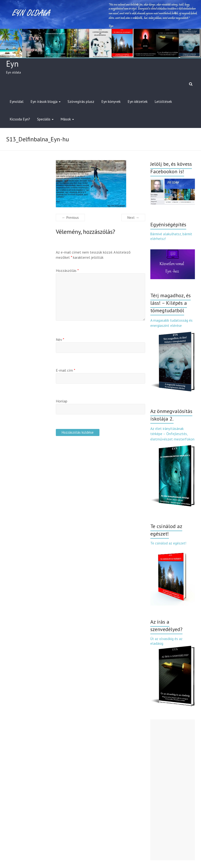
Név (60, 339)
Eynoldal (17, 101)
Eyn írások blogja (44, 101)
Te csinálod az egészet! (168, 543)
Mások (66, 119)
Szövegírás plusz (81, 101)
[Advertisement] (173, 790)
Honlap (62, 401)
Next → (133, 218)
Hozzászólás (67, 270)
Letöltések (163, 101)
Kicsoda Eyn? (20, 119)
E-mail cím (66, 370)
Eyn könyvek (111, 101)
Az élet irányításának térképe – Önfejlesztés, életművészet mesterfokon (172, 434)
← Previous (70, 218)
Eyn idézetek (138, 101)
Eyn (12, 64)
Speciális (44, 119)
